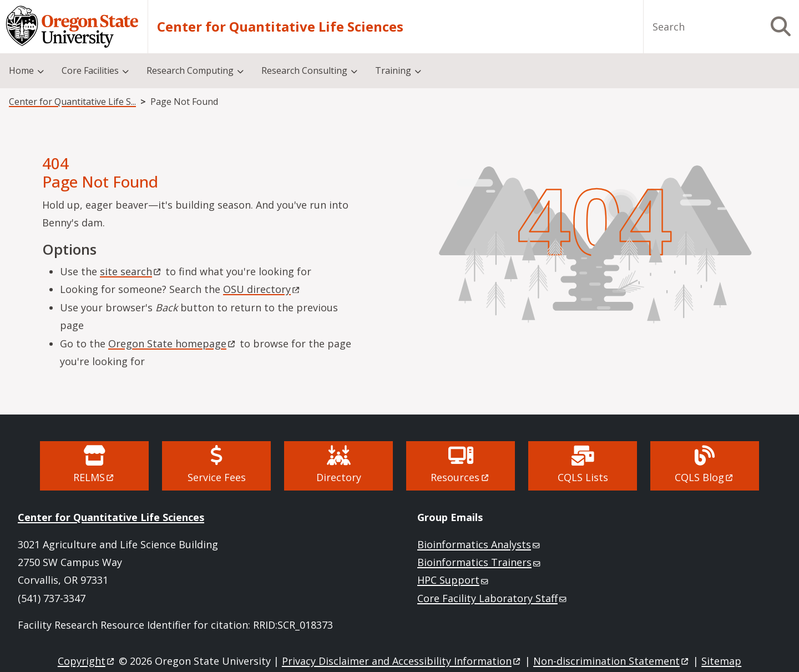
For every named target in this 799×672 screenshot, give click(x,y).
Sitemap (721, 661)
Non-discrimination (612, 661)
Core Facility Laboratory (493, 598)
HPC (454, 580)
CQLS (705, 477)
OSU (262, 289)
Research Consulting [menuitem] (304, 70)
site (131, 271)
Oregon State (173, 343)
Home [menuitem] (21, 70)
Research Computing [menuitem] (190, 70)
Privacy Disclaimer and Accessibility (402, 661)
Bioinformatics (479, 544)
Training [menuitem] (393, 70)
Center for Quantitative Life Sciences (280, 27)
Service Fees (217, 477)
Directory (339, 477)
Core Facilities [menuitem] (90, 70)
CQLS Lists (583, 477)
